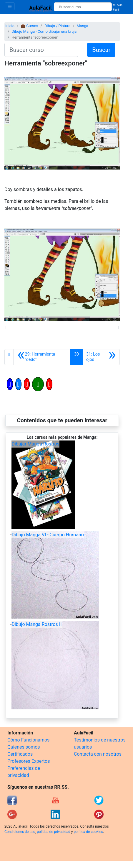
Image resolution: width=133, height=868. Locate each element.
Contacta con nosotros (98, 754)
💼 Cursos (29, 26)
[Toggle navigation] (10, 6)
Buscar (101, 50)
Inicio (10, 26)
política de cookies (88, 832)
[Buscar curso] (83, 7)
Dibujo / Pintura (57, 26)
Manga (82, 26)
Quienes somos (24, 747)
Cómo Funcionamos (28, 740)
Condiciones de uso (20, 832)
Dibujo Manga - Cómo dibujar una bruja (44, 31)
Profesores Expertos (29, 761)
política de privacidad (53, 832)
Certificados (20, 754)
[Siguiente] (101, 357)
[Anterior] (42, 357)
